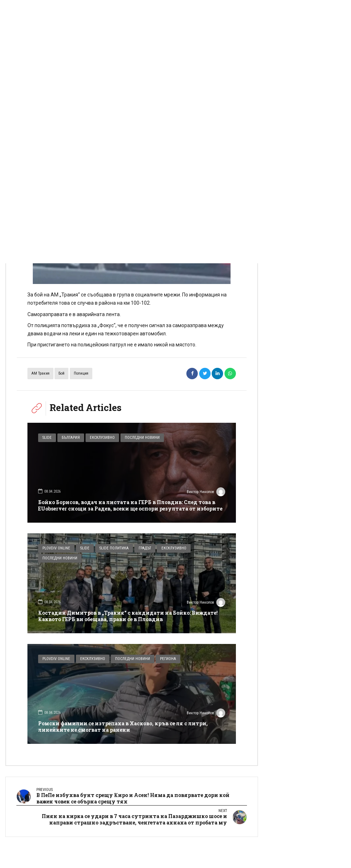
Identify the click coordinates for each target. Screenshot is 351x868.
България (71, 438)
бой (61, 373)
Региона (168, 659)
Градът (145, 548)
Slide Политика (114, 548)
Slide (47, 438)
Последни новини (142, 438)
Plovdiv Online (56, 548)
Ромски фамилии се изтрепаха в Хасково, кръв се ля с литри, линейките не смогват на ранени (123, 727)
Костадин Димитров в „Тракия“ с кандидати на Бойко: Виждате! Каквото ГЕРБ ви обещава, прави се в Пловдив (128, 616)
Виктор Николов (206, 493)
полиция (81, 373)
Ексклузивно (102, 438)
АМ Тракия (40, 373)
